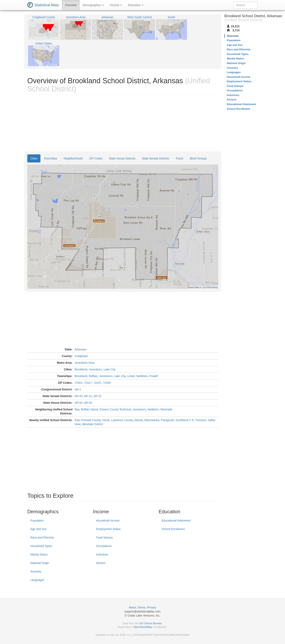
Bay (77, 409)
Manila (139, 420)
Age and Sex (38, 529)
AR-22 (97, 396)
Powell (154, 376)
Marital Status (39, 554)
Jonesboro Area (84, 363)
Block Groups (198, 158)
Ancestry (36, 571)
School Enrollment (173, 529)
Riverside (166, 409)
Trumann (201, 420)
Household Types (41, 546)
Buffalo (93, 376)
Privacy (152, 607)
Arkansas (80, 349)
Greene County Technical (115, 409)
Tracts (179, 158)
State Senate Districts (156, 158)
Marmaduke (152, 420)
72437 (97, 383)
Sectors (101, 563)
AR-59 (88, 403)
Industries (102, 554)
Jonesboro (96, 369)
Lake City (110, 369)
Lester (131, 376)
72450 (107, 383)
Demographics (93, 5)
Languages (37, 580)
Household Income (108, 521)
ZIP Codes (96, 158)
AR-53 (79, 403)
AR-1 (78, 389)
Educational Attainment (176, 521)
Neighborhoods (73, 158)
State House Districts (122, 158)
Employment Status (108, 529)
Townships (50, 158)
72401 (79, 383)
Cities (34, 158)
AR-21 (88, 396)
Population (37, 521)
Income (116, 5)
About (132, 607)
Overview (71, 5)
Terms (141, 607)
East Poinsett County (88, 420)
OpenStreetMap (143, 627)
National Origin (40, 563)
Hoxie (106, 420)
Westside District (93, 424)
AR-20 (79, 396)
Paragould (167, 420)
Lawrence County (122, 420)
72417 (88, 383)
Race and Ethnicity (42, 538)
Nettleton (142, 376)
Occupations (104, 546)
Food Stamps (104, 538)
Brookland (81, 369)
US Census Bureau (150, 623)
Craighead (81, 356)
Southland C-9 (185, 420)
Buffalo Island (89, 409)
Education (136, 5)
